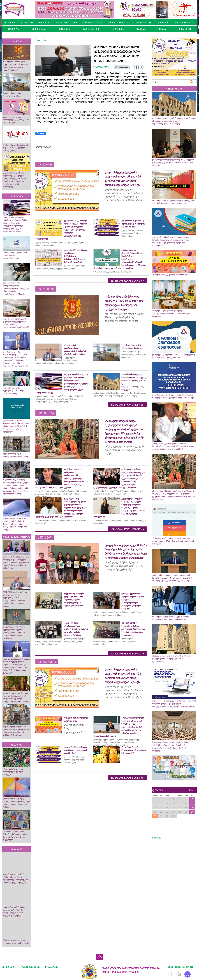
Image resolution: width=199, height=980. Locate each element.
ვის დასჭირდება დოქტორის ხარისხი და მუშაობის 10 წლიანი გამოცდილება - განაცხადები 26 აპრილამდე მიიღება (15, 524)
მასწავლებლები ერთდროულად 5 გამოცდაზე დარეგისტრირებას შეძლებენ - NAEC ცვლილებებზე (172, 659)
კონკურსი (185, 29)
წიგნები (162, 29)
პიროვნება (39, 29)
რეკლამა (52, 967)
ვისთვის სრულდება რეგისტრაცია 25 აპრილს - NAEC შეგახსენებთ (14, 391)
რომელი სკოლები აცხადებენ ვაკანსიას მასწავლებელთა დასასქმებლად (16, 148)
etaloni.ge (156, 838)
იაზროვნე (118, 29)
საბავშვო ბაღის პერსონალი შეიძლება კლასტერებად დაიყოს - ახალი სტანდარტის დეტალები (171, 313)
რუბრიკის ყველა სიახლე (127, 281)
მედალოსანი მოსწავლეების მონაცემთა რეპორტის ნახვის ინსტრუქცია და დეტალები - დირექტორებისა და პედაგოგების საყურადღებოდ (174, 704)
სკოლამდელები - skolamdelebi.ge (129, 22)
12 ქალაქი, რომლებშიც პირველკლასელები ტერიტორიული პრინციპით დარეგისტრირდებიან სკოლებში (173, 541)
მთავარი (10, 22)
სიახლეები (27, 22)
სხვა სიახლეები (184, 22)
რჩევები (141, 29)
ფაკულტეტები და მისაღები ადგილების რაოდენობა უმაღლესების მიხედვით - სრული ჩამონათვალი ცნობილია (15, 632)
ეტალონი (14, 29)
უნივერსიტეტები (92, 22)
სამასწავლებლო (66, 22)
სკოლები (44, 22)
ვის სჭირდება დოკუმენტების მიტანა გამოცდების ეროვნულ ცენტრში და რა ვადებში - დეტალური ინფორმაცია (173, 162)
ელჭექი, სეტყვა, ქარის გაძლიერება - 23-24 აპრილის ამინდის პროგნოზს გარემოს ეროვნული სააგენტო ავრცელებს (16, 426)
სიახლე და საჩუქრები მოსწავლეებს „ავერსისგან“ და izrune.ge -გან (16, 120)
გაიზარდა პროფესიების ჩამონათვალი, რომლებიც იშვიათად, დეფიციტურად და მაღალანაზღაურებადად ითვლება (174, 121)
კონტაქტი (9, 967)
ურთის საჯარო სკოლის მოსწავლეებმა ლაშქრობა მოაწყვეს (14, 772)
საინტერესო (91, 29)
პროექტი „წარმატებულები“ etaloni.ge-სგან (170, 275)
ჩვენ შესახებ (31, 967)
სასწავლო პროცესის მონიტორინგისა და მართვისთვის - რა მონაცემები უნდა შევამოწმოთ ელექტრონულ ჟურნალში (16, 288)
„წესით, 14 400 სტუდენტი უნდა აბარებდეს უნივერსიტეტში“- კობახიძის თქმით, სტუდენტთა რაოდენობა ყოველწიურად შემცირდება (16, 562)
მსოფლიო (163, 22)
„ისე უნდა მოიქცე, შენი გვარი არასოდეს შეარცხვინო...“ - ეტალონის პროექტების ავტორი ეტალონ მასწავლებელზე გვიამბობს (173, 446)
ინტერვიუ (65, 29)
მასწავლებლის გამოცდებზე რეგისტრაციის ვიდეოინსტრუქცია (15, 255)
